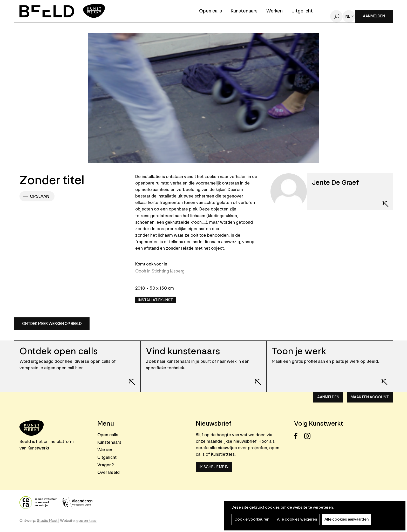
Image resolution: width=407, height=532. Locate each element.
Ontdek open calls (59, 351)
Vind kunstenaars (183, 351)
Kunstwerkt (38, 448)
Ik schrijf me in (214, 467)
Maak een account (370, 397)
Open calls (211, 11)
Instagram (309, 436)
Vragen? (106, 465)
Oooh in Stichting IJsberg (160, 271)
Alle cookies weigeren (297, 519)
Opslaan (40, 196)
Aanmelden (374, 16)
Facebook (299, 436)
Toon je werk (299, 351)
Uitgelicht (302, 11)
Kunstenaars (244, 11)
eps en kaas (86, 521)
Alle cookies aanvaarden (347, 519)
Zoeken (336, 16)
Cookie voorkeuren (252, 519)
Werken (274, 11)
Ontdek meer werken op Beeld (52, 324)
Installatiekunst (156, 300)
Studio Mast (47, 521)
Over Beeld (108, 472)
